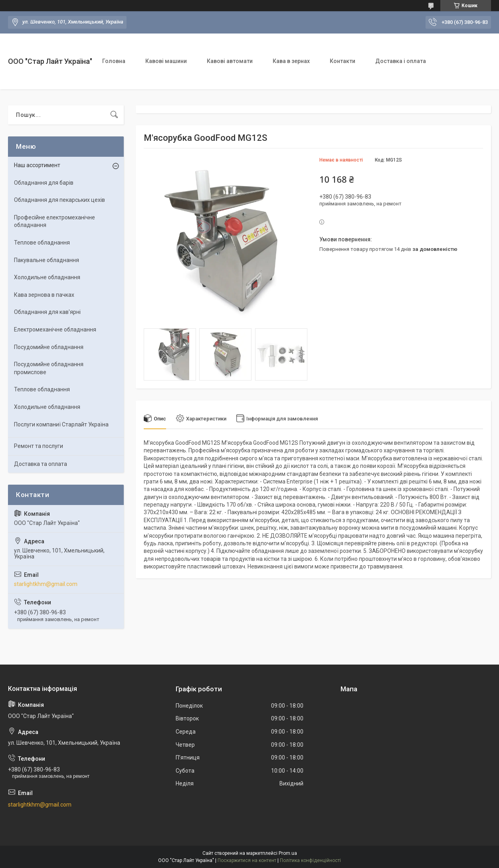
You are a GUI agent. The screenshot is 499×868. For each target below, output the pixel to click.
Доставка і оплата (401, 61)
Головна (114, 61)
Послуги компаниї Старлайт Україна (61, 424)
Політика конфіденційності (310, 860)
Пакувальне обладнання (47, 260)
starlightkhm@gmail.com (46, 584)
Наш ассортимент (37, 165)
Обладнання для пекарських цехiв (59, 200)
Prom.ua (288, 853)
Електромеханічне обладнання (55, 329)
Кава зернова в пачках (44, 295)
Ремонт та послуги (39, 446)
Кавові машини (166, 61)
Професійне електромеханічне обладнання (54, 221)
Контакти (343, 61)
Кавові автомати (230, 61)
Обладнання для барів (44, 183)
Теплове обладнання (42, 243)
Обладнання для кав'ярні (47, 312)
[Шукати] (114, 115)
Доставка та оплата (41, 464)
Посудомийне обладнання (49, 347)
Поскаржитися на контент (247, 860)
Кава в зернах (291, 61)
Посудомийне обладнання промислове (49, 368)
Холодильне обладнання (47, 277)
